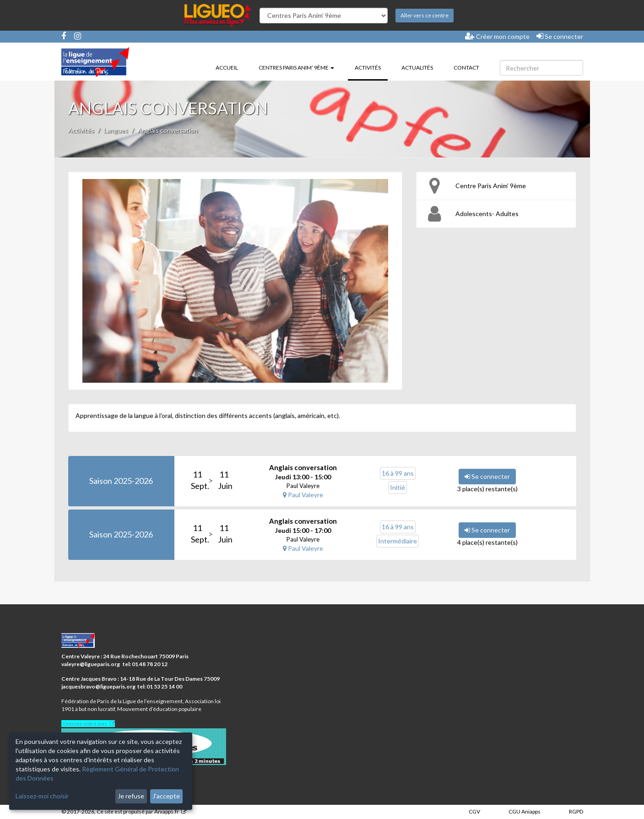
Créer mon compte (497, 36)
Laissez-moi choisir (42, 796)
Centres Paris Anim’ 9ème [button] (296, 68)
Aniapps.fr (167, 811)
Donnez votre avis (85, 724)
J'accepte (166, 796)
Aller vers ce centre (425, 15)
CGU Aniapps (525, 811)
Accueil (227, 68)
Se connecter (560, 36)
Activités (371, 67)
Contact (466, 68)
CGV (474, 811)
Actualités (417, 68)
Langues (116, 130)
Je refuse (131, 796)
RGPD (576, 811)
